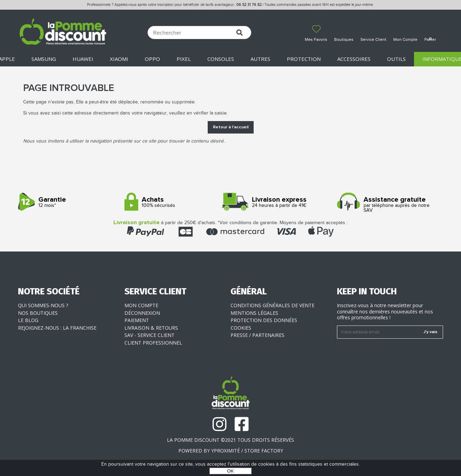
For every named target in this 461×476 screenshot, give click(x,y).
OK (230, 471)
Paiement (137, 320)
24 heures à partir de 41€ (281, 202)
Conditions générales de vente (272, 305)
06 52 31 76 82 (249, 5)
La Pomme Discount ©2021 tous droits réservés (230, 440)
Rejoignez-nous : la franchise (57, 328)
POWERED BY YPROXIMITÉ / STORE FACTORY (231, 451)
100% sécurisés (175, 202)
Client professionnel (153, 343)
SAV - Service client (149, 335)
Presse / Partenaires (257, 335)
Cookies (241, 328)
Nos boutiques (38, 313)
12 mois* (69, 202)
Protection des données (264, 320)
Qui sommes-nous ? (43, 305)
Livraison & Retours (151, 328)
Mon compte (141, 305)
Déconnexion (142, 313)
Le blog (28, 320)
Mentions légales (254, 313)
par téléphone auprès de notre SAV (388, 205)
